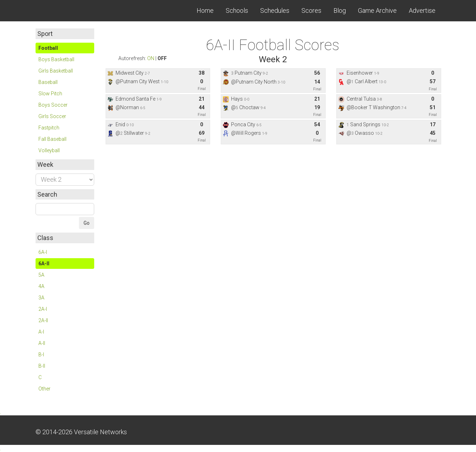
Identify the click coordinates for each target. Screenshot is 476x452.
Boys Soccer (53, 105)
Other (44, 389)
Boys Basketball (56, 59)
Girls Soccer (52, 116)
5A (41, 275)
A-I (41, 332)
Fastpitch (49, 128)
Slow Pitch (50, 94)
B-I (41, 355)
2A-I (43, 309)
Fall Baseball (52, 139)
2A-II (43, 320)
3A (41, 298)
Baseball (48, 82)
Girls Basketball (56, 71)
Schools (237, 10)
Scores (311, 10)
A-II (42, 343)
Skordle (62, 11)
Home (205, 10)
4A (41, 286)
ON (151, 58)
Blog (340, 10)
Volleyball (49, 150)
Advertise (422, 10)
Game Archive (377, 10)
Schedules (275, 10)
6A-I (43, 252)
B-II (42, 366)
